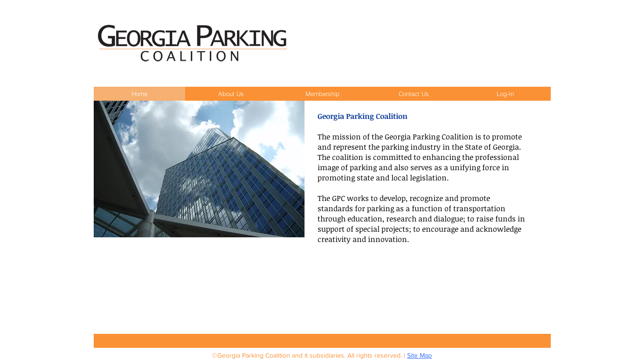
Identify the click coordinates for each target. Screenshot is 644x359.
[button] (231, 94)
